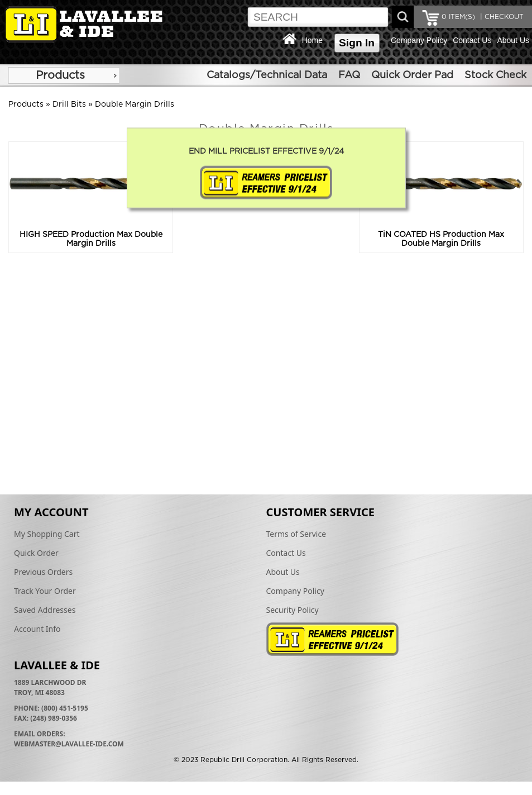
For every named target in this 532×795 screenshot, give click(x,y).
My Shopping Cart (47, 534)
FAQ (349, 75)
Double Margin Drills (135, 104)
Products (60, 75)
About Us (513, 40)
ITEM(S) (458, 17)
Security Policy (293, 610)
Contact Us (472, 40)
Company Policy (419, 40)
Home (312, 40)
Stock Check (495, 75)
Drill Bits (69, 104)
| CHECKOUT (501, 17)
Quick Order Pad (412, 75)
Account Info (37, 629)
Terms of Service (296, 534)
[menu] (64, 75)
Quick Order (36, 553)
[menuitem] (64, 75)
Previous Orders (43, 572)
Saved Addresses (45, 610)
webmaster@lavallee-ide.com (69, 744)
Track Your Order (45, 591)
